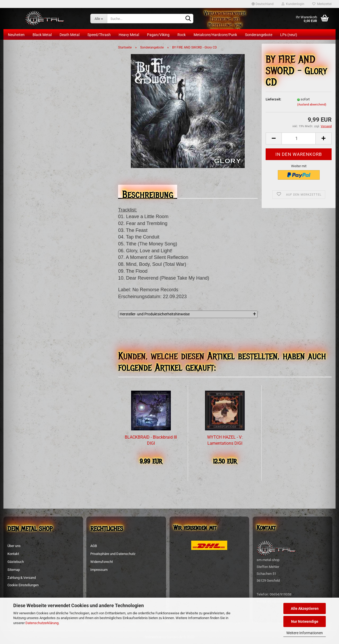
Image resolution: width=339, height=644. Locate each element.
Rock (182, 35)
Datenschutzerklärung (42, 623)
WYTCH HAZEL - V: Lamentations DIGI (225, 440)
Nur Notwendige (305, 621)
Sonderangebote (259, 35)
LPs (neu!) (289, 35)
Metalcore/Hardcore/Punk (215, 35)
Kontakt (13, 554)
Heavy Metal (129, 35)
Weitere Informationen (305, 633)
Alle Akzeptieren (305, 608)
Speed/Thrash (99, 35)
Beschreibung (148, 193)
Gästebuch (16, 562)
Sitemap (14, 570)
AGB (94, 546)
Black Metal (42, 35)
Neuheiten (16, 35)
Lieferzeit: (273, 99)
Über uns (14, 546)
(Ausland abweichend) (312, 105)
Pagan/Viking (158, 35)
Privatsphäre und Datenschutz (113, 554)
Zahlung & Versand (22, 578)
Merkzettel (322, 4)
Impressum (99, 570)
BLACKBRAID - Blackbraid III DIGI (151, 440)
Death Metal (70, 35)
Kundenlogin (293, 4)
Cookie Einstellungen (23, 585)
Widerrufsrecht (102, 562)
